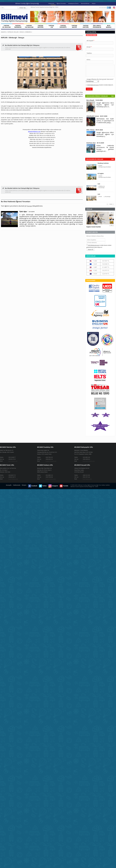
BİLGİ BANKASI (109, 26)
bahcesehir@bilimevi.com (89, 461)
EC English (101, 174)
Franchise (53, 5)
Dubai (101, 166)
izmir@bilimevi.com (13, 479)
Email (89, 47)
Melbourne (102, 186)
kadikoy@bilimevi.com (51, 461)
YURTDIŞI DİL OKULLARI (6, 26)
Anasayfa (3, 32)
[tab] (91, 35)
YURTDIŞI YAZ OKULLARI (29, 26)
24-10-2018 (32, 212)
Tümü (112, 96)
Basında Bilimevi (85, 3)
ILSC (99, 184)
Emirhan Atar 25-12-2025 (95, 143)
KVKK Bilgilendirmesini (93, 85)
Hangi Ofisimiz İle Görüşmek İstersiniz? (100, 79)
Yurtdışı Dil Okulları (13, 32)
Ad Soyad (90, 40)
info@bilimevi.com (13, 461)
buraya (30, 206)
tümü (112, 159)
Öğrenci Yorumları (61, 3)
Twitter (108, 8)
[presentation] (91, 35)
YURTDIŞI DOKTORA (86, 26)
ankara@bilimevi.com (51, 479)
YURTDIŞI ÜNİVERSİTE (63, 26)
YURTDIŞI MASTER (74, 26)
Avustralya (102, 188)
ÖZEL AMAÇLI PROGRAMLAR (97, 26)
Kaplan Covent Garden (94, 227)
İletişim (94, 3)
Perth (101, 197)
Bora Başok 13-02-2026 (95, 100)
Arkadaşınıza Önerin (73, 3)
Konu (88, 59)
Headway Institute (103, 163)
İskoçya (22, 32)
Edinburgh (28, 32)
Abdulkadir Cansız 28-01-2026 (97, 116)
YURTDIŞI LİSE (52, 26)
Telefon (89, 53)
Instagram (114, 8)
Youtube (112, 8)
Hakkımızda (51, 3)
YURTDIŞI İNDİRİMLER (18, 26)
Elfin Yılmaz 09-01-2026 (95, 130)
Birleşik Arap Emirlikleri (105, 167)
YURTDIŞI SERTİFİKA (41, 26)
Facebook (110, 8)
